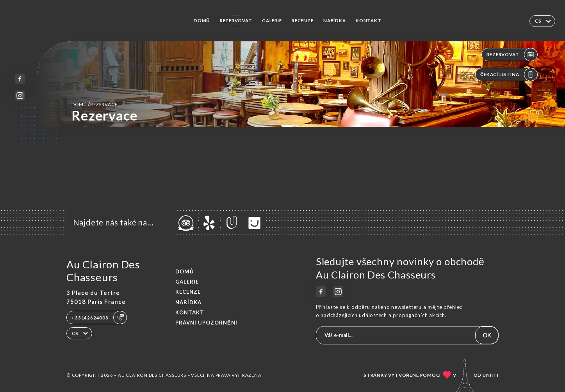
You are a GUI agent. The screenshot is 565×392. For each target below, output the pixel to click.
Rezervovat (236, 20)
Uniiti (491, 375)
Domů (202, 20)
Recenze (303, 20)
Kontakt (369, 20)
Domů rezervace (94, 104)
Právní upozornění (206, 323)
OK (487, 335)
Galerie (272, 20)
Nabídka (335, 20)
